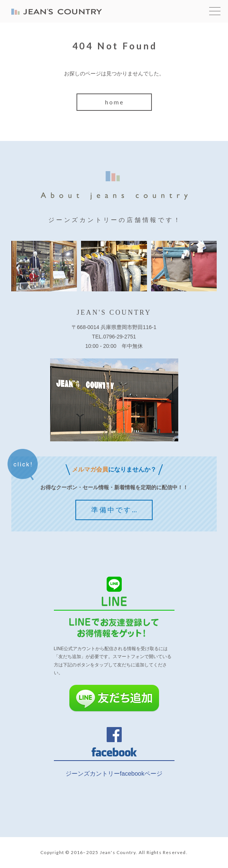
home (115, 102)
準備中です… (115, 510)
